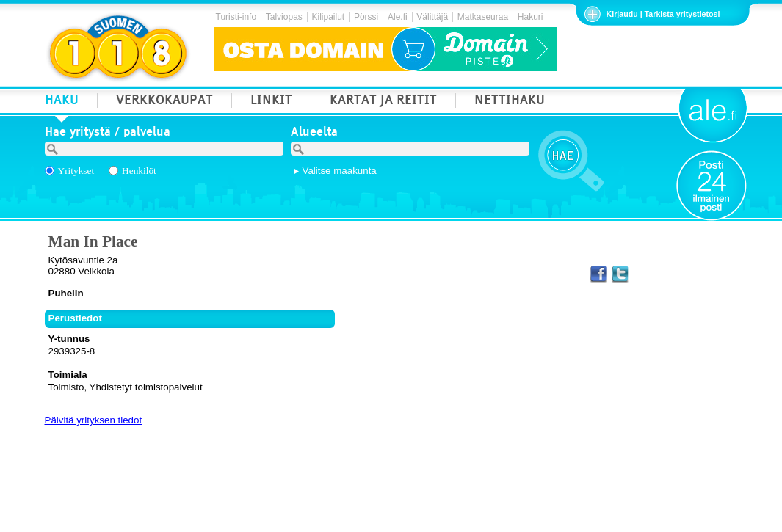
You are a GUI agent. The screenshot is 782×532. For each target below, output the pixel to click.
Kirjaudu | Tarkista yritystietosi (663, 14)
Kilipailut (329, 17)
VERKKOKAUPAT (164, 102)
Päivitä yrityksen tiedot (94, 420)
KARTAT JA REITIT (383, 102)
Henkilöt (139, 171)
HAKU (62, 102)
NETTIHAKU (510, 102)
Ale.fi (398, 17)
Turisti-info (236, 17)
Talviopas (284, 17)
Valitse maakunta (340, 171)
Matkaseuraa (483, 17)
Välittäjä (432, 17)
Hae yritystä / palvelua (108, 134)
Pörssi (366, 17)
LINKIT (271, 102)
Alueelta (314, 134)
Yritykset (76, 171)
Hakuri (531, 17)
